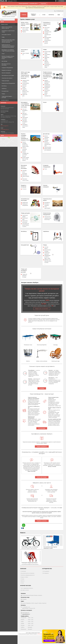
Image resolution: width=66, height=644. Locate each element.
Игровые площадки (46, 139)
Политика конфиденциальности (28, 575)
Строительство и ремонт (7, 78)
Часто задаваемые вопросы (27, 588)
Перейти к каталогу (42, 521)
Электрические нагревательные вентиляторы (48, 218)
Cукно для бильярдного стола (25, 110)
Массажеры (25, 175)
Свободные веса (48, 32)
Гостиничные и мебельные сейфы (47, 66)
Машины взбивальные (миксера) (47, 82)
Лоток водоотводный (47, 207)
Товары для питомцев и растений (7, 97)
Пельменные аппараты (47, 88)
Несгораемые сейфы (47, 55)
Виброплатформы (26, 177)
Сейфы (3, 37)
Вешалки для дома (25, 219)
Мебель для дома (25, 95)
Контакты (51, 15)
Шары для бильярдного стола (25, 115)
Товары (3, 94)
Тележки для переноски (47, 253)
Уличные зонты (25, 30)
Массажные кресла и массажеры (6, 64)
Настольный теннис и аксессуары (47, 29)
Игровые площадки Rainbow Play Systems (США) (25, 144)
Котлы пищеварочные (48, 95)
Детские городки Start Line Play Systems (26, 159)
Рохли (46, 169)
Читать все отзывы (42, 477)
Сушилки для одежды (25, 216)
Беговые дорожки (46, 42)
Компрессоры (25, 203)
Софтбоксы (4, 88)
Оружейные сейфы (47, 58)
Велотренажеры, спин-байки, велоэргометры (48, 39)
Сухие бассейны (48, 147)
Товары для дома (5, 81)
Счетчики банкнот (46, 248)
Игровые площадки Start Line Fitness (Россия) (25, 154)
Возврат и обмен (24, 577)
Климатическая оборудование (8, 83)
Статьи (22, 583)
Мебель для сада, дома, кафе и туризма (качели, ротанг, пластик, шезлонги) (8, 41)
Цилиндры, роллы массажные (25, 172)
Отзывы (22, 579)
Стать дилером (46, 571)
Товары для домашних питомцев (25, 276)
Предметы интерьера (6, 70)
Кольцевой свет (5, 91)
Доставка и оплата (25, 590)
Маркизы (24, 32)
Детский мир (4, 61)
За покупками (42, 428)
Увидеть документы (42, 446)
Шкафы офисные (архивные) (47, 62)
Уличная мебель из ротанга (26, 84)
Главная (24, 15)
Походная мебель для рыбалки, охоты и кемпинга (25, 91)
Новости (23, 533)
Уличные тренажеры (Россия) (25, 149)
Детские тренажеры (47, 137)
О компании (23, 571)
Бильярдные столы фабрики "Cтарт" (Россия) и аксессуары (8, 50)
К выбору (42, 388)
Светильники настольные (25, 222)
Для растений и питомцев (48, 251)
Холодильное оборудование (47, 85)
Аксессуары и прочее (6, 35)
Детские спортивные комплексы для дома (48, 144)
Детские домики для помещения (48, 149)
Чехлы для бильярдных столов (25, 122)
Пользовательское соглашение (27, 573)
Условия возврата (5, 100)
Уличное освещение (6, 73)
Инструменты (47, 203)
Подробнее (43, 4)
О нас (44, 15)
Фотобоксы (4, 86)
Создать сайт (10, 1)
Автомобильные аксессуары (8, 75)
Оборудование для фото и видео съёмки (47, 257)
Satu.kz (39, 633)
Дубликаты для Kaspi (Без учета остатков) (48, 261)
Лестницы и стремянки (47, 205)
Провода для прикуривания (25, 205)
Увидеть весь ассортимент (42, 309)
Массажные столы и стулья (25, 180)
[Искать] (16, 20)
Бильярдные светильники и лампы (25, 126)
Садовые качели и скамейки (26, 81)
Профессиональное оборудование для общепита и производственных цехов (8, 46)
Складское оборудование (7, 68)
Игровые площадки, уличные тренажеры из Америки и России (8, 57)
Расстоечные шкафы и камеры (47, 92)
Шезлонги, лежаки (24, 87)
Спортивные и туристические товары (8, 31)
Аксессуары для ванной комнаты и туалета (26, 225)
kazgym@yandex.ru (5, 129)
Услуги (3, 54)
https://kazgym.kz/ (5, 126)
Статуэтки (24, 189)
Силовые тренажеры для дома (48, 35)
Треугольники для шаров (25, 118)
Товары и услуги (4, 24)
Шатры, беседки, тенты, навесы (26, 28)
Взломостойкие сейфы (48, 52)
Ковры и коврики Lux (26, 54)
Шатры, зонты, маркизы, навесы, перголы (7, 27)
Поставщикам (46, 573)
